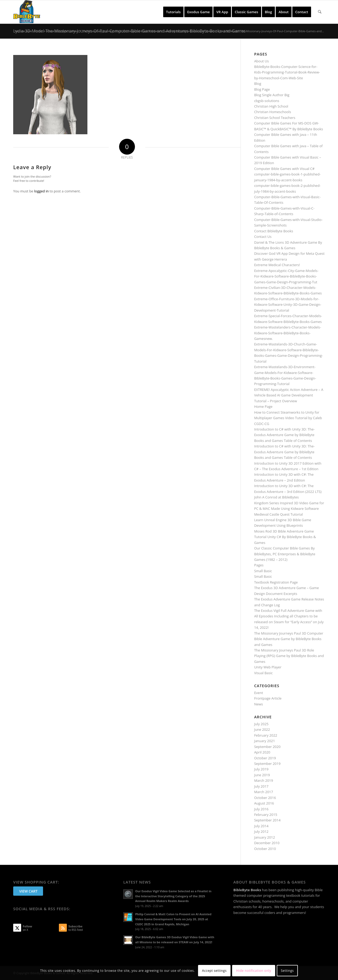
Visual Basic (263, 673)
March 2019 (264, 780)
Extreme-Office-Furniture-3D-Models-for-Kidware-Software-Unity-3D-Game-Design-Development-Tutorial (288, 305)
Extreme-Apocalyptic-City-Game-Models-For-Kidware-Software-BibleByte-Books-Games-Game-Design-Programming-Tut (286, 276)
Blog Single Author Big (272, 95)
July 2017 (261, 786)
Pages (259, 565)
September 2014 (267, 820)
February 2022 (266, 735)
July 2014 (261, 826)
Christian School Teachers (275, 118)
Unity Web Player (268, 667)
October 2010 (265, 849)
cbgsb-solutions (267, 101)
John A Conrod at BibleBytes (276, 497)
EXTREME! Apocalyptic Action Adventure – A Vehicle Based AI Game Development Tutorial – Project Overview (289, 395)
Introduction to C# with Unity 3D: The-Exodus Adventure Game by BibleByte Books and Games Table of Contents (284, 435)
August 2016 (264, 803)
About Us (261, 61)
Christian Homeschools (273, 112)
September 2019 (267, 764)
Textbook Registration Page (276, 582)
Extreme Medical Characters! (277, 265)
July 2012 (261, 831)
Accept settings (214, 971)
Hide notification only (254, 971)
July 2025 (261, 724)
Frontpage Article (268, 698)
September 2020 (267, 747)
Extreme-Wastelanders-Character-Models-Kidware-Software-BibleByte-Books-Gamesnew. (288, 333)
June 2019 (262, 775)
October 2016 (265, 798)
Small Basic (263, 571)
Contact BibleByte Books (274, 231)
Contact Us (263, 237)
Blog (258, 84)
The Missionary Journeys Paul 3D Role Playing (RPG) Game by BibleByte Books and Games (289, 656)
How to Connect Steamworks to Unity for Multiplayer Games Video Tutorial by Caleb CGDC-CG (288, 418)
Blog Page (262, 89)
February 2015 (266, 815)
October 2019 (265, 758)
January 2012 (264, 837)
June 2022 (262, 729)
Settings (287, 971)
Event (259, 693)
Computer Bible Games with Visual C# (284, 169)
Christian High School (271, 106)
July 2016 (261, 809)
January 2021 (264, 741)
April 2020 (262, 752)
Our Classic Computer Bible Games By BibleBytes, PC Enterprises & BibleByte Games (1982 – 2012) (285, 554)
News (258, 704)
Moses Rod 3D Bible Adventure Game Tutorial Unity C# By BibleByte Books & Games (285, 537)
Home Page (263, 406)
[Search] (320, 12)
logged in (41, 191)
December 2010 (267, 843)
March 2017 (264, 792)
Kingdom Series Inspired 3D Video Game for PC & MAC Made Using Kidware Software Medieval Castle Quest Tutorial (289, 509)
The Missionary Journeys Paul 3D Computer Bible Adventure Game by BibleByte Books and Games (289, 639)
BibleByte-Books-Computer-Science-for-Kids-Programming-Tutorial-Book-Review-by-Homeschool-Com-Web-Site (287, 72)
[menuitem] (173, 12)
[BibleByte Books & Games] (27, 12)
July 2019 (261, 769)
